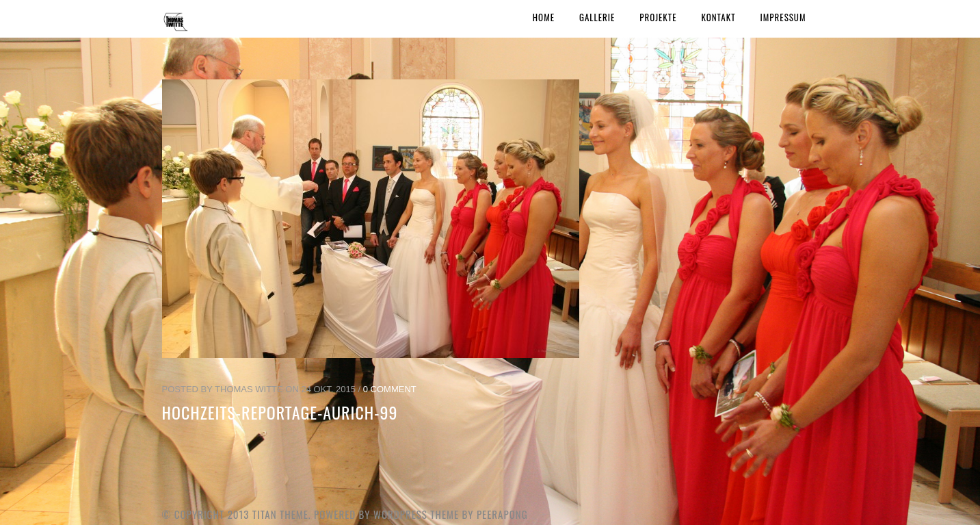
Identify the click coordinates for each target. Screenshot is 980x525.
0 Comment (390, 389)
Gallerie (597, 17)
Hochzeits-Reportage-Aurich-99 (280, 412)
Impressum (783, 17)
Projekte (658, 17)
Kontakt (718, 17)
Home (544, 17)
